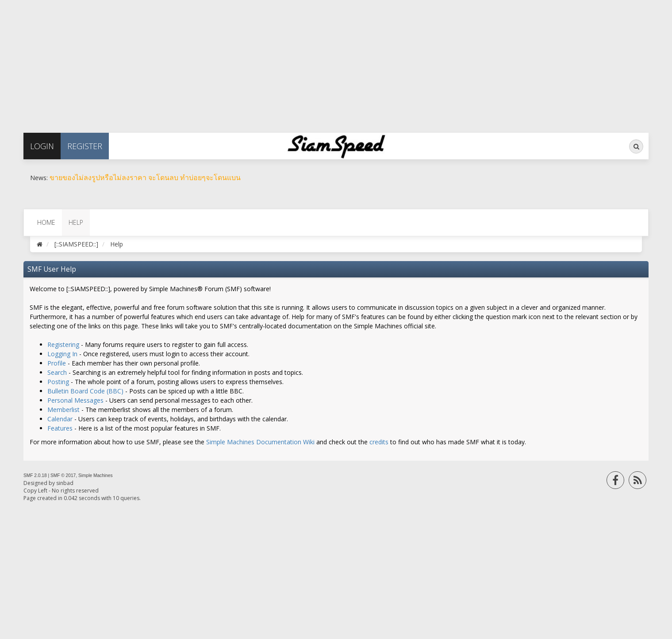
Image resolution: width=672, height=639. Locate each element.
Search (57, 372)
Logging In (62, 354)
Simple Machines (96, 475)
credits (379, 442)
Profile (57, 363)
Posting (58, 382)
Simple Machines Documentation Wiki (260, 442)
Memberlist (63, 410)
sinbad (65, 483)
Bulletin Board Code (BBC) (85, 391)
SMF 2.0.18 (35, 475)
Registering (63, 345)
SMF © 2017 (63, 475)
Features (60, 428)
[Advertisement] (265, 62)
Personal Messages (75, 400)
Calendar (60, 419)
